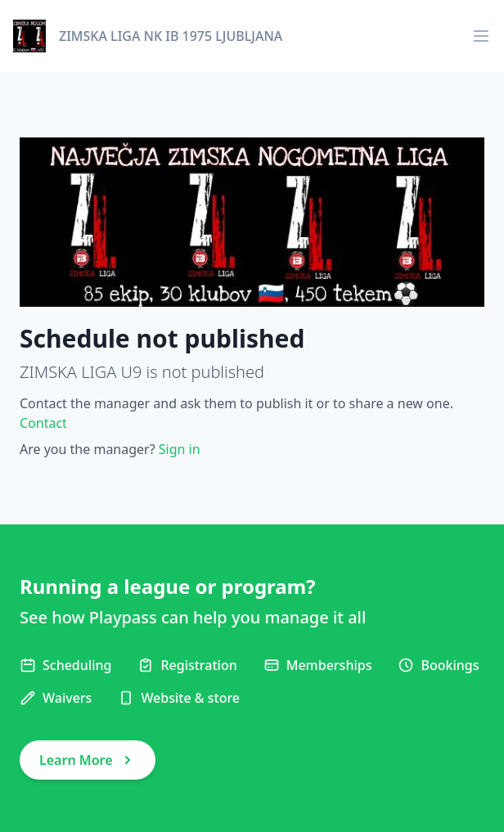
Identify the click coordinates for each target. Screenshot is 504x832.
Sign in (180, 449)
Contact (43, 423)
